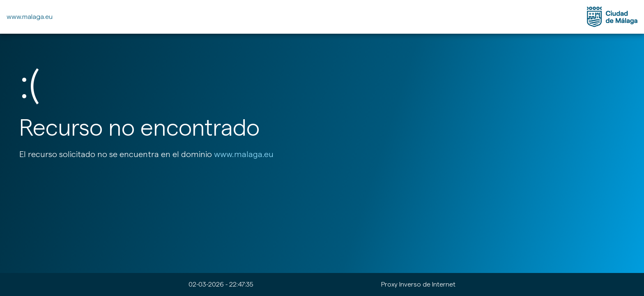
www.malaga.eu (30, 17)
